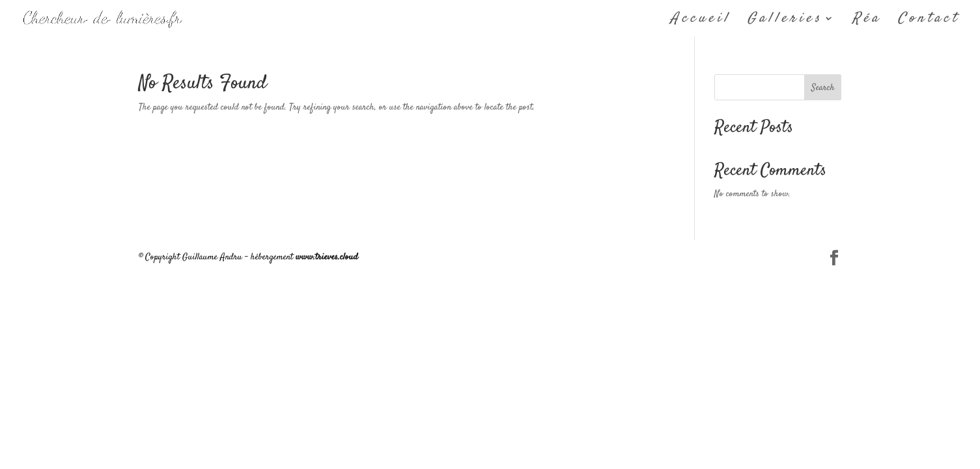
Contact (929, 21)
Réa (867, 21)
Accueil (701, 21)
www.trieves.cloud (327, 257)
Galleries (785, 21)
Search (823, 88)
